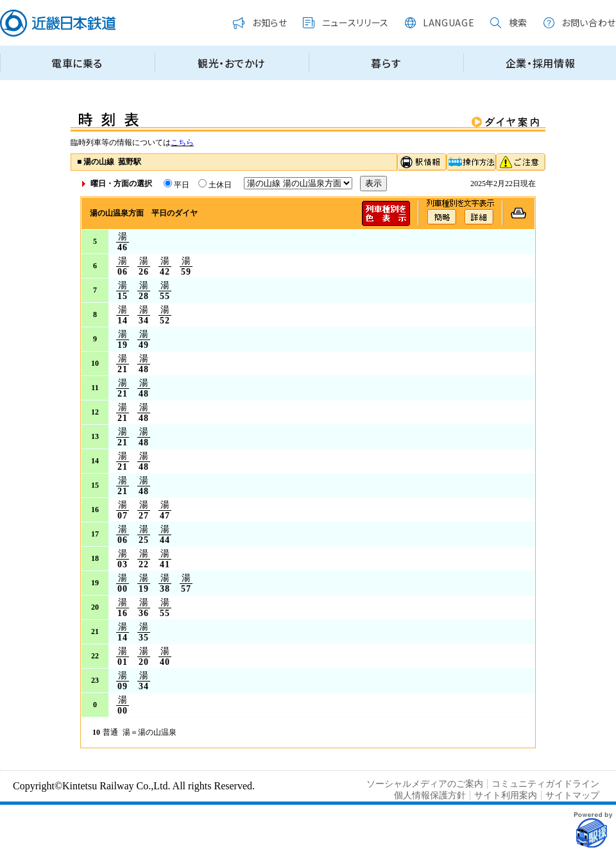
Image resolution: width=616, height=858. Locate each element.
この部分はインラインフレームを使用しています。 (308, 46)
